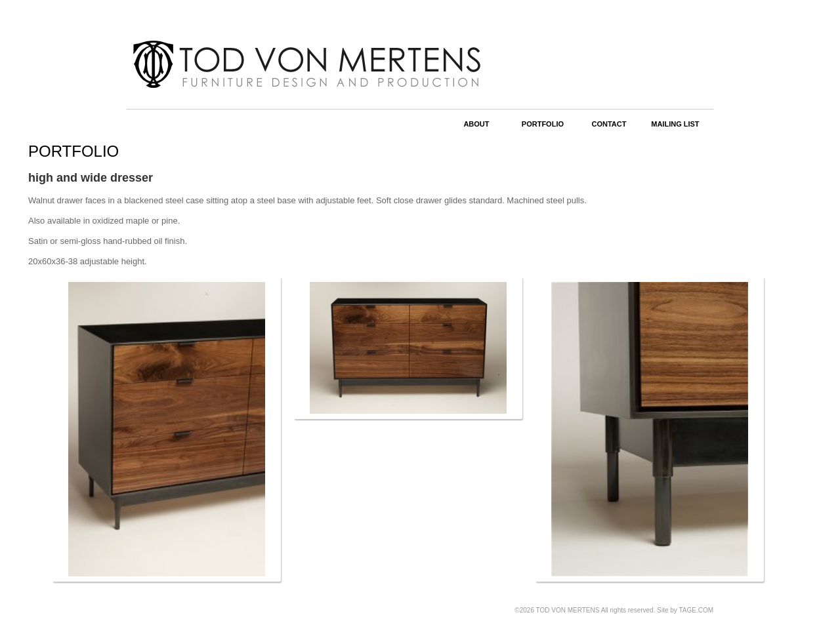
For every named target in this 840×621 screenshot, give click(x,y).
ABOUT (476, 124)
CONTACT (609, 124)
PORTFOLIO (543, 124)
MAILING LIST (675, 124)
